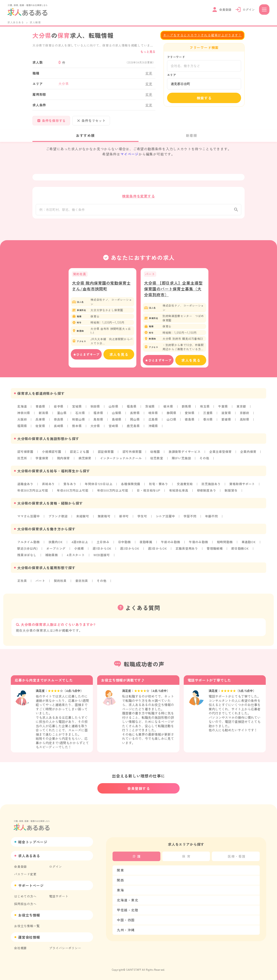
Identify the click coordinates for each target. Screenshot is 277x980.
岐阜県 (153, 413)
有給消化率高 (179, 491)
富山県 (62, 413)
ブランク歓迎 (58, 517)
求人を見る (119, 355)
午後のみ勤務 (199, 543)
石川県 (80, 413)
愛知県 (190, 413)
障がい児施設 (181, 459)
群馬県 (187, 407)
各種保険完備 (131, 484)
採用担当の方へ (25, 904)
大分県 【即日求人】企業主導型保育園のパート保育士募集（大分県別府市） (173, 290)
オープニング (56, 549)
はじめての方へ (25, 896)
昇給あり (48, 484)
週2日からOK (130, 549)
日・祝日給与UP (148, 491)
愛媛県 (226, 420)
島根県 (117, 420)
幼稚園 (155, 452)
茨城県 (150, 407)
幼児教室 (157, 459)
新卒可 (124, 517)
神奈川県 (24, 413)
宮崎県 (113, 426)
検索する (204, 98)
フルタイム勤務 (29, 543)
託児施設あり (211, 484)
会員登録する (139, 788)
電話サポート (59, 896)
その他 (204, 459)
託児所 (22, 459)
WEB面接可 (102, 556)
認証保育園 (106, 452)
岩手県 (59, 407)
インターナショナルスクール (121, 459)
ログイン (56, 867)
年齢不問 (212, 517)
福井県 (98, 413)
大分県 (95, 426)
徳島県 (190, 420)
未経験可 (83, 517)
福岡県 (22, 426)
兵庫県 (40, 420)
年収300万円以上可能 (33, 491)
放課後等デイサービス (185, 452)
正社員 (22, 581)
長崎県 (59, 426)
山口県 (171, 420)
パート (40, 581)
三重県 (208, 413)
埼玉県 (205, 407)
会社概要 (20, 948)
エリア (172, 75)
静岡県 (171, 413)
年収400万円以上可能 (73, 491)
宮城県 (77, 407)
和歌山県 (78, 420)
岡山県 (135, 420)
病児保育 (85, 459)
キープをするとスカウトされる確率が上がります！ (202, 35)
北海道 (22, 407)
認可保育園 (25, 452)
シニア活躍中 (165, 517)
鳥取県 (98, 420)
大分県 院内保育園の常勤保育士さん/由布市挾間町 (101, 287)
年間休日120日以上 (99, 484)
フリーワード (176, 57)
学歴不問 (190, 517)
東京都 (241, 407)
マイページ (129, 154)
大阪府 (22, 420)
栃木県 (168, 407)
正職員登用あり (187, 549)
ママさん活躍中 (29, 517)
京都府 (245, 413)
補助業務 (52, 556)
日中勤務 (125, 543)
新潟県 (43, 413)
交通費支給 (185, 484)
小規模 (79, 549)
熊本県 (77, 426)
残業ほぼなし (27, 556)
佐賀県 (40, 426)
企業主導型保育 (221, 452)
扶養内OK (56, 543)
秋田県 (95, 407)
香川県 (208, 420)
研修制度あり (207, 491)
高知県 (245, 420)
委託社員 (82, 581)
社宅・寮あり (159, 484)
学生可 (142, 517)
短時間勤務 (225, 543)
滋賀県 (226, 413)
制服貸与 (231, 491)
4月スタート (76, 556)
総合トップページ (33, 842)
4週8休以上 (80, 543)
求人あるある (16, 22)
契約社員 (60, 581)
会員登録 (20, 867)
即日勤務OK (240, 549)
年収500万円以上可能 (113, 491)
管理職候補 (215, 549)
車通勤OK (249, 543)
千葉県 (223, 407)
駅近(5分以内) (27, 549)
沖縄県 (153, 426)
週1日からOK (102, 549)
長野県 (135, 413)
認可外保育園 (132, 452)
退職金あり (25, 484)
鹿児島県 (133, 426)
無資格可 (104, 517)
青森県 (40, 407)
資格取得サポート (242, 484)
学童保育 (42, 459)
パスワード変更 (25, 874)
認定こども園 (80, 452)
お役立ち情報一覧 (27, 926)
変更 (149, 73)
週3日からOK (158, 549)
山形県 (113, 407)
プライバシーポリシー (65, 948)
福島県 (132, 407)
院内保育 (64, 459)
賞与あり (70, 484)
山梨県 (117, 413)
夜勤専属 (146, 543)
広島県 (153, 420)
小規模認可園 (52, 452)
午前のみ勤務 (171, 543)
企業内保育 (248, 452)
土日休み (103, 543)
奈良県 (59, 420)
